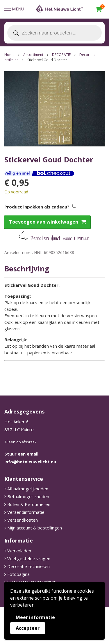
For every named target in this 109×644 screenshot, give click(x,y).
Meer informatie (35, 617)
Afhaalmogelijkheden (28, 489)
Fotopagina (18, 574)
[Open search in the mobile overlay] (54, 33)
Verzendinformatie (26, 512)
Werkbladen (19, 551)
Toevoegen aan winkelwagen (44, 222)
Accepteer (28, 628)
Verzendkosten (23, 520)
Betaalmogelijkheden (28, 496)
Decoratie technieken (28, 566)
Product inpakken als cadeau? (37, 207)
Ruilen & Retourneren (29, 504)
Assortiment (33, 55)
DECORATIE (61, 55)
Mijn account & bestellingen (35, 528)
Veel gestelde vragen (29, 558)
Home (9, 55)
